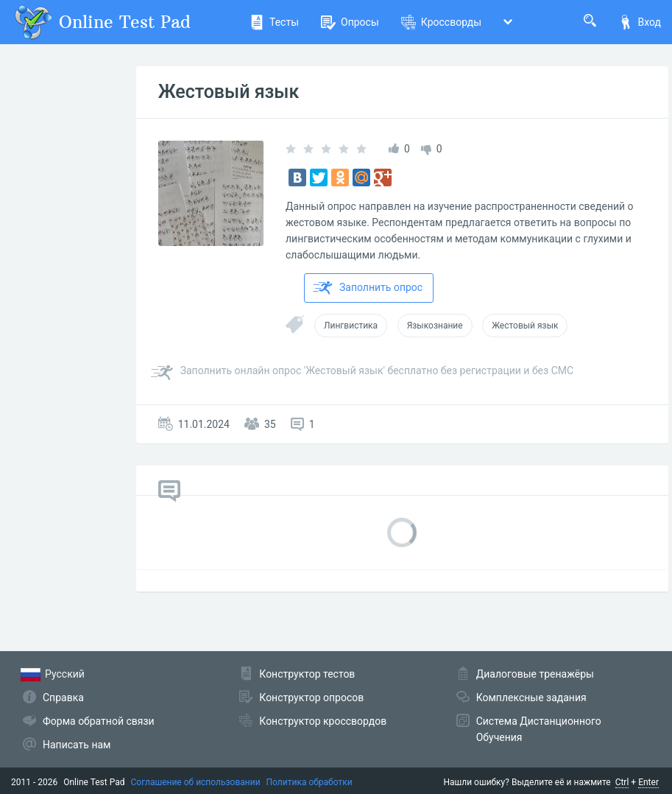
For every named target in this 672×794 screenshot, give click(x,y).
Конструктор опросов (311, 698)
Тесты (274, 22)
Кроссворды (441, 22)
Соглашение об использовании (196, 782)
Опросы (350, 22)
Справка (63, 698)
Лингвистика (351, 326)
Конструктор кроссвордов (323, 721)
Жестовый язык (229, 92)
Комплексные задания (531, 698)
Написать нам (77, 745)
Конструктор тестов (307, 674)
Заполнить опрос (368, 288)
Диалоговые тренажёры (535, 674)
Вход (640, 22)
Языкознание (435, 326)
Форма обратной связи (99, 721)
